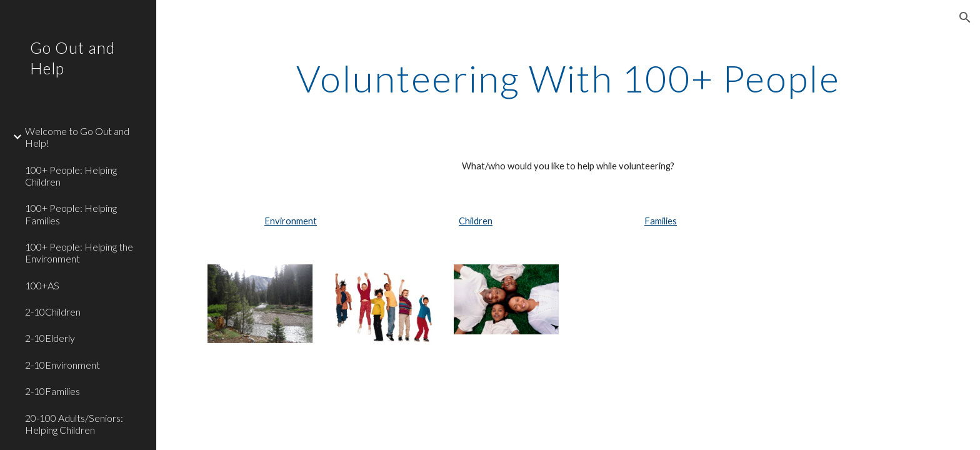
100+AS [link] (42, 285)
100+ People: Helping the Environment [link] (79, 252)
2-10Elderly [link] (50, 338)
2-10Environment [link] (62, 365)
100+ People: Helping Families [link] (71, 214)
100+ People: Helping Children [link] (71, 176)
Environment (291, 221)
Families (661, 221)
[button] (965, 17)
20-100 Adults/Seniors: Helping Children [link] (74, 424)
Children (476, 221)
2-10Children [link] (53, 312)
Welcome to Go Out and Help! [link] (77, 137)
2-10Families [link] (52, 391)
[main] (568, 78)
